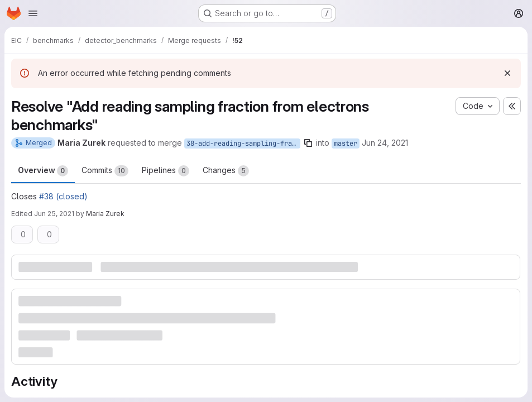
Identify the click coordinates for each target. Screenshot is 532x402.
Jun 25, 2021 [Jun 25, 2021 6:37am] (54, 214)
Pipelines (166, 171)
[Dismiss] (507, 73)
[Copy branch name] (308, 143)
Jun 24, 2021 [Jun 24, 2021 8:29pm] (385, 143)
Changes (226, 171)
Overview (43, 171)
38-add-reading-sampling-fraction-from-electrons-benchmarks (243, 143)
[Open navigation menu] (33, 13)
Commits (105, 171)
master (346, 143)
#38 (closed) (63, 196)
